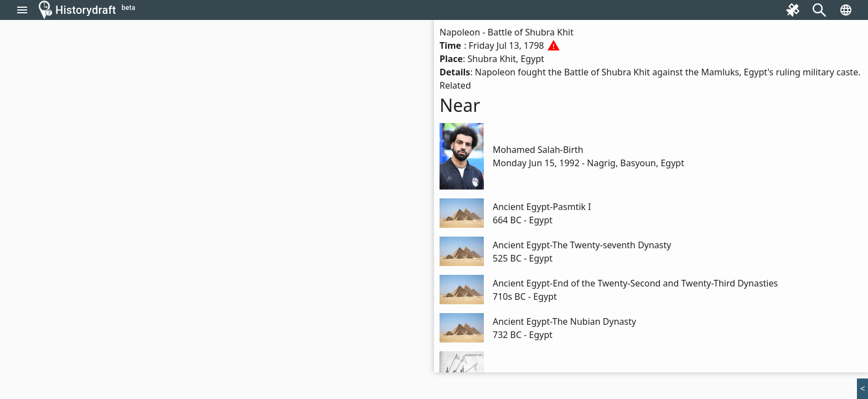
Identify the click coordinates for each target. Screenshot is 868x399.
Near (460, 105)
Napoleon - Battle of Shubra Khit (507, 32)
